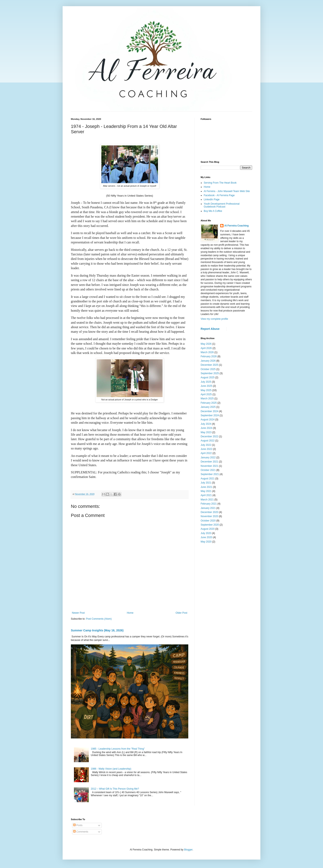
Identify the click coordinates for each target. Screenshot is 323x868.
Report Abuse (210, 329)
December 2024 (209, 411)
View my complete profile (214, 319)
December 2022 (209, 436)
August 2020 (208, 529)
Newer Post (78, 613)
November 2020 (209, 516)
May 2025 (206, 390)
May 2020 (206, 542)
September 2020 (210, 525)
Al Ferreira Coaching (236, 226)
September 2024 (210, 415)
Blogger (188, 850)
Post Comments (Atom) (99, 619)
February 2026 (209, 356)
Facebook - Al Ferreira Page (219, 195)
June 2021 (206, 487)
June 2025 (206, 386)
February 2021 (209, 504)
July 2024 (206, 424)
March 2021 (207, 500)
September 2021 (210, 474)
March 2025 (207, 399)
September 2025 (210, 373)
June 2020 (206, 537)
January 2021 (208, 508)
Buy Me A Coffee (213, 211)
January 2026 (208, 361)
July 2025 (206, 382)
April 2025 (206, 394)
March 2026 (207, 352)
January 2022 (208, 458)
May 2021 (206, 491)
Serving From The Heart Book (220, 183)
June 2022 (206, 449)
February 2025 (209, 403)
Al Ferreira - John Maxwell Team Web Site (227, 191)
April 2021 (206, 495)
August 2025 (208, 377)
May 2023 (206, 432)
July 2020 (206, 533)
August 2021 (208, 479)
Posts (78, 825)
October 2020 (208, 521)
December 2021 (209, 462)
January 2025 (208, 407)
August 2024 (208, 420)
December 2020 (209, 512)
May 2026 (206, 344)
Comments (81, 832)
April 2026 (206, 348)
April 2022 (206, 453)
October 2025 (208, 369)
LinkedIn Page (212, 199)
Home (130, 613)
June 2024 (206, 428)
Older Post (181, 613)
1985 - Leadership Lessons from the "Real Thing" (118, 749)
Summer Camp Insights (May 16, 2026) (97, 630)
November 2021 (209, 466)
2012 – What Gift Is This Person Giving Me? (115, 789)
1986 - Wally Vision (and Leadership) (111, 769)
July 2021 (206, 483)
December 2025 (209, 365)
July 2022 (206, 445)
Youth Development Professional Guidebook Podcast (222, 205)
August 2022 (208, 441)
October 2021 (208, 470)
